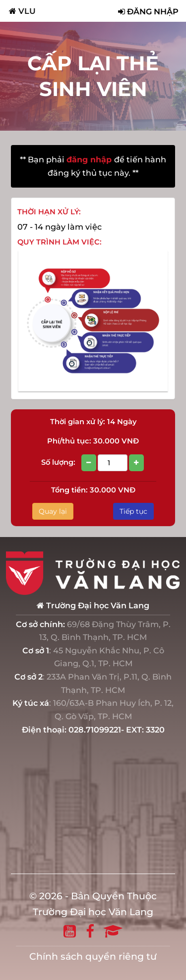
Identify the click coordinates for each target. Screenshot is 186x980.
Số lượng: (93, 463)
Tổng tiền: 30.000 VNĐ (93, 490)
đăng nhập (90, 159)
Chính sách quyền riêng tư (93, 956)
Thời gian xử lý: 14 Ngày (93, 422)
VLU (22, 11)
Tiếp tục (133, 511)
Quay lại (53, 511)
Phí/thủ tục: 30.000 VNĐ (93, 441)
